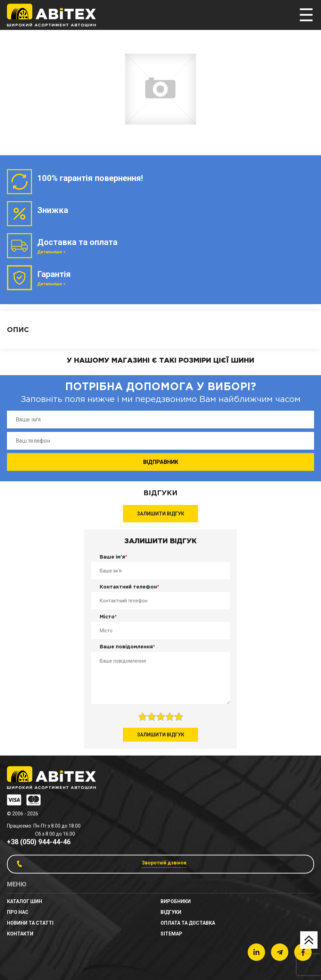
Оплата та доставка (188, 923)
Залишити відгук (160, 514)
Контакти (20, 934)
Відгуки (171, 912)
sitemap (171, 934)
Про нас (18, 912)
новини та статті (30, 923)
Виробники (176, 901)
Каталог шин (24, 901)
